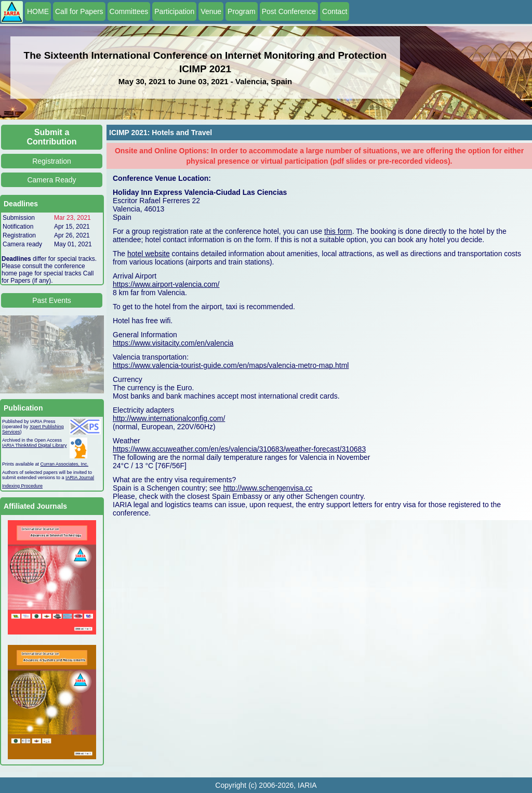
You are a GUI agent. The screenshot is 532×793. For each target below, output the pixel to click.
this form (338, 231)
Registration (52, 161)
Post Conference (289, 11)
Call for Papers (79, 11)
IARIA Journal (80, 478)
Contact (335, 11)
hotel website (149, 254)
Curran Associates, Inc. (65, 464)
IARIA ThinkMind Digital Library (34, 445)
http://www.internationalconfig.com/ (169, 418)
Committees (129, 11)
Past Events (52, 300)
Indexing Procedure (22, 486)
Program (242, 11)
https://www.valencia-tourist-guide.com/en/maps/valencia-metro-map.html (231, 365)
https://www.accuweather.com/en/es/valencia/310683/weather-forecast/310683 (239, 449)
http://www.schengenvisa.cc (268, 488)
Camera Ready (51, 180)
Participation (174, 11)
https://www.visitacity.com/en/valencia (173, 343)
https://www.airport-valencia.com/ (166, 284)
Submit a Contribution (52, 137)
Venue (211, 11)
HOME (38, 11)
